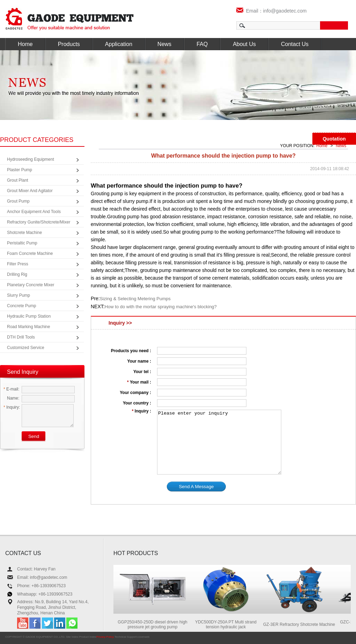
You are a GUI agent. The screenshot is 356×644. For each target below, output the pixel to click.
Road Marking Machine (28, 327)
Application (119, 44)
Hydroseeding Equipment (31, 159)
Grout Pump (18, 201)
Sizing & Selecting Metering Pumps (135, 299)
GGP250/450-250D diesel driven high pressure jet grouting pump (156, 624)
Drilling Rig (17, 274)
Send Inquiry (23, 372)
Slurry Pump (18, 295)
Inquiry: (12, 407)
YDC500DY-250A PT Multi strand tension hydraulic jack (230, 624)
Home (25, 44)
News (164, 44)
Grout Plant (18, 180)
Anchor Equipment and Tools (34, 212)
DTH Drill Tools (21, 337)
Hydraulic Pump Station (29, 316)
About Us (244, 44)
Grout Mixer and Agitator (30, 191)
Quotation (334, 139)
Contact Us (295, 44)
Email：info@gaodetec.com (272, 11)
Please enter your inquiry (219, 442)
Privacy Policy (105, 637)
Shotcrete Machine (24, 233)
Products (69, 44)
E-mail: (11, 389)
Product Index (88, 637)
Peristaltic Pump (22, 243)
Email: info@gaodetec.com (42, 577)
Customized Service (26, 348)
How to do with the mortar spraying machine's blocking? (161, 307)
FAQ (202, 44)
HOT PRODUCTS (136, 553)
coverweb (143, 637)
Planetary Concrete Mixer (31, 285)
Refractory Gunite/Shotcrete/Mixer (39, 222)
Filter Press (18, 264)
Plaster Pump (20, 170)
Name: (11, 398)
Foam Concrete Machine (30, 253)
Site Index (72, 637)
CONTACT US (23, 553)
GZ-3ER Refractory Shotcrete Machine (303, 624)
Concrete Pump (21, 306)
